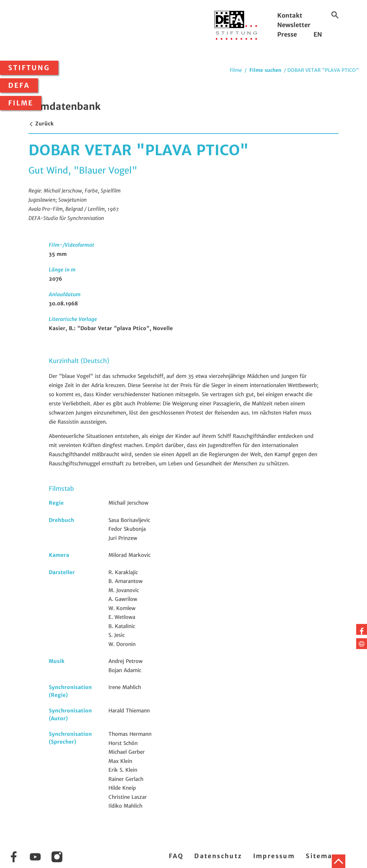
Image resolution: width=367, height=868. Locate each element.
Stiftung (29, 68)
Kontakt (290, 15)
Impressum (274, 856)
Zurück (41, 124)
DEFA (19, 85)
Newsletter (294, 25)
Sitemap (321, 856)
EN (318, 34)
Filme (21, 103)
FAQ (176, 856)
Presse (287, 34)
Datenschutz (218, 856)
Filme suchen (265, 70)
